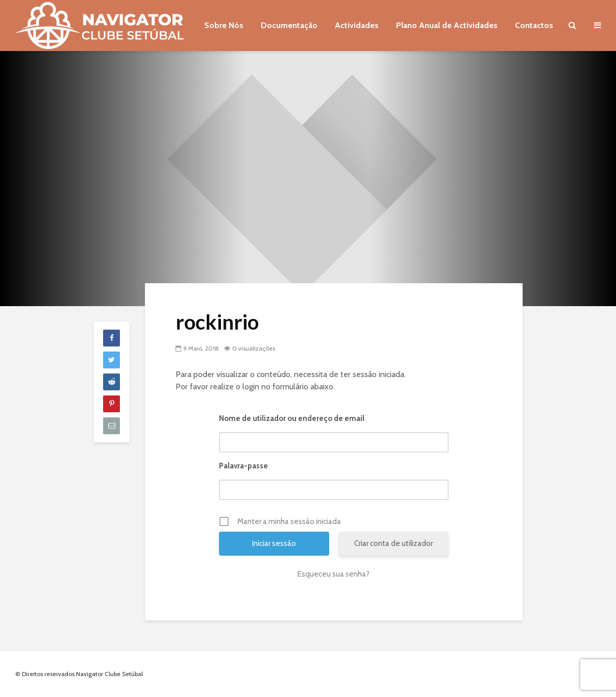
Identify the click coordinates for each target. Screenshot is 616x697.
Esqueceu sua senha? (334, 574)
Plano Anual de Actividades (447, 25)
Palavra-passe (243, 466)
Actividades (357, 25)
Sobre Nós (224, 25)
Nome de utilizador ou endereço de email (292, 418)
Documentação (289, 25)
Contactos (534, 25)
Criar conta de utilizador (393, 543)
